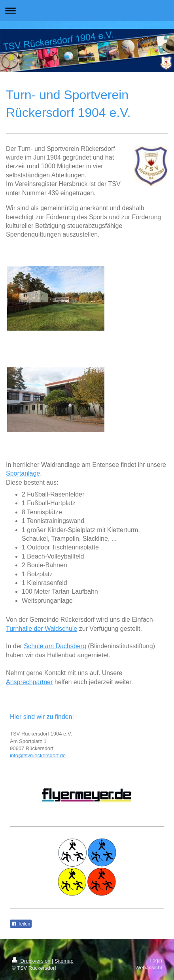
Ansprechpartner (29, 682)
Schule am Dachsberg (55, 646)
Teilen (21, 924)
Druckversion (32, 961)
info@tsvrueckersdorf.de (38, 755)
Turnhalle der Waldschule (42, 629)
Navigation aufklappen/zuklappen (87, 10)
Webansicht (149, 968)
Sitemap (64, 961)
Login (156, 960)
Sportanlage (23, 473)
